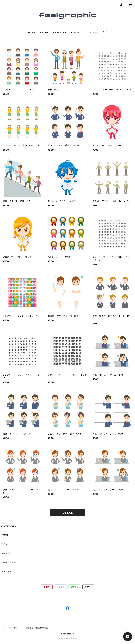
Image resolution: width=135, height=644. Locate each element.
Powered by (67, 639)
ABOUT (44, 32)
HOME (32, 32)
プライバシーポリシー (12, 628)
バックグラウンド (9, 562)
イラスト (5, 535)
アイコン (5, 544)
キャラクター (7, 553)
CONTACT (77, 32)
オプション (6, 571)
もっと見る (67, 513)
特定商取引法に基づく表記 (37, 628)
